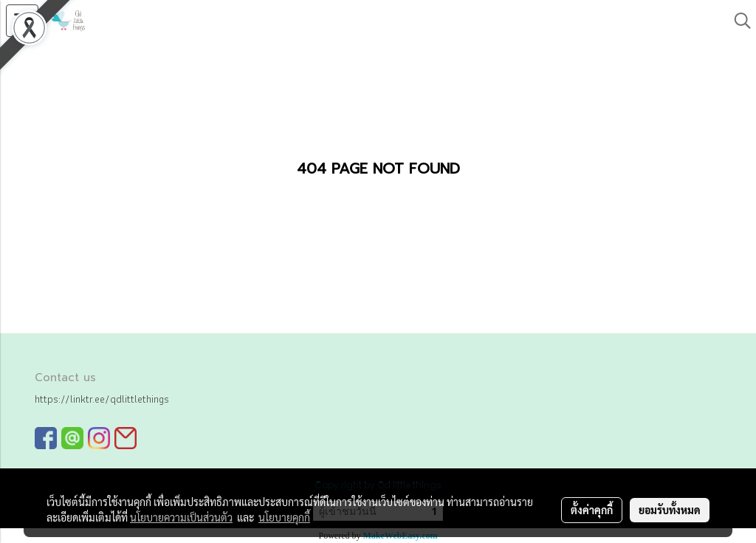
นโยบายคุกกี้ (284, 517)
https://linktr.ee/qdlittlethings (102, 399)
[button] (738, 21)
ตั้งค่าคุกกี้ (592, 510)
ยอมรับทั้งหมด (670, 510)
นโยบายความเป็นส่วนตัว (181, 517)
